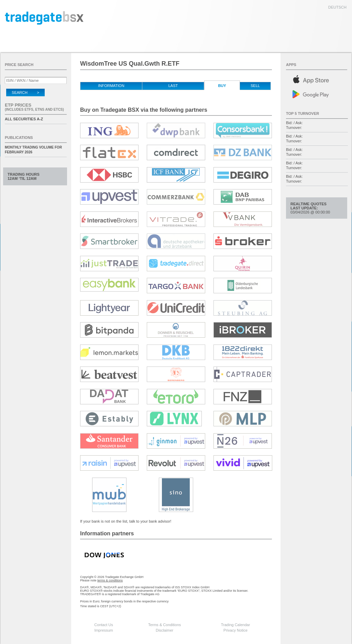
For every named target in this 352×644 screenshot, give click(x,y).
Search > (25, 92)
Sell (255, 86)
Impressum (103, 630)
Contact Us (103, 625)
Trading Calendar (236, 625)
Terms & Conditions (164, 625)
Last (173, 86)
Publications (19, 138)
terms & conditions (110, 580)
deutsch (337, 7)
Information (111, 86)
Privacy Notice (235, 630)
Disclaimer (164, 630)
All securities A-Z (24, 119)
